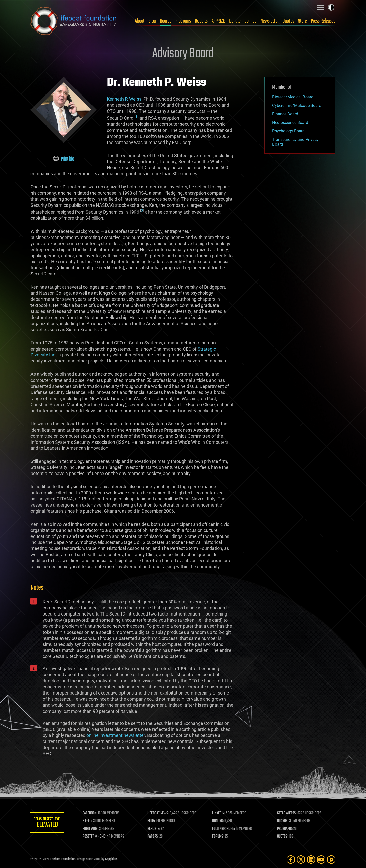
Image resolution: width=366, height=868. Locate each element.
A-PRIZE (218, 21)
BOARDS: (283, 821)
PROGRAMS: (285, 829)
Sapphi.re (111, 859)
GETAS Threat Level (48, 823)
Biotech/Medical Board (293, 97)
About (140, 21)
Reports (201, 21)
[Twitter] (301, 859)
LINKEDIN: (220, 813)
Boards (166, 21)
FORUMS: (219, 837)
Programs (183, 21)
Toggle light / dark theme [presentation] (331, 7)
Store (302, 21)
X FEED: (89, 821)
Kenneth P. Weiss (124, 99)
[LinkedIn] (311, 859)
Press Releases (323, 21)
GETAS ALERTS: (287, 813)
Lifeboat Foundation (63, 859)
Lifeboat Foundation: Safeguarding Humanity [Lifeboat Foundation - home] (74, 21)
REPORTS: (155, 829)
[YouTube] (321, 859)
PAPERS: (154, 837)
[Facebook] (291, 859)
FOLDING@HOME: (225, 829)
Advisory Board (183, 54)
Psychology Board (288, 131)
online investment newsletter (116, 735)
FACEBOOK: (92, 813)
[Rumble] (331, 859)
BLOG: (152, 821)
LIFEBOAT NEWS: (159, 813)
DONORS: (219, 821)
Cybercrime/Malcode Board (297, 106)
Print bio (64, 159)
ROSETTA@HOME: (96, 837)
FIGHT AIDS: (92, 829)
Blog (152, 21)
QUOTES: (283, 837)
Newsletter (270, 21)
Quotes (288, 21)
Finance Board (285, 114)
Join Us (251, 21)
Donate (235, 21)
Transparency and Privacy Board (295, 142)
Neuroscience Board (290, 123)
